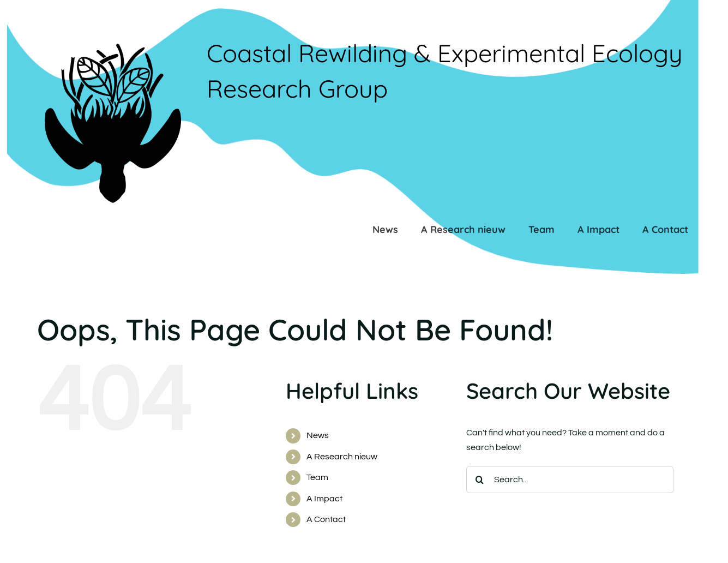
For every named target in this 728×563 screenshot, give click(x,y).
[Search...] (570, 480)
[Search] (480, 480)
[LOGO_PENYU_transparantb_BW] (113, 48)
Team (317, 477)
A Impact (324, 499)
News (318, 435)
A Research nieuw (342, 457)
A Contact (326, 519)
